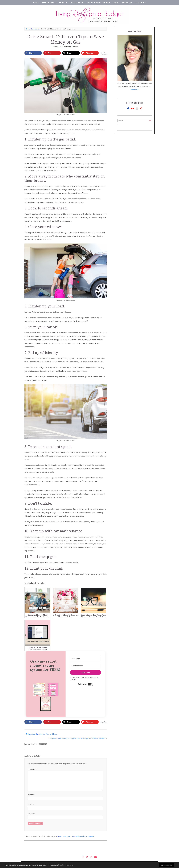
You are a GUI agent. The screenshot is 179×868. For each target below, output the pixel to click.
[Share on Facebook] (33, 53)
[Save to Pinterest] (52, 53)
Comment (33, 770)
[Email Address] (86, 666)
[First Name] (86, 659)
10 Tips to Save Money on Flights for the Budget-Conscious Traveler (77, 738)
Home (37, 2)
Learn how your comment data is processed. (76, 837)
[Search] (150, 121)
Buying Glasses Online (97, 2)
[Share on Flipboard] (90, 53)
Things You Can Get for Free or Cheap (42, 734)
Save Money (35, 29)
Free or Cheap (50, 2)
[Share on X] (71, 53)
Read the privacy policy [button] (66, 865)
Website (31, 814)
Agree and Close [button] (167, 865)
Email (31, 804)
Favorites (126, 2)
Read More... (135, 90)
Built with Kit (86, 685)
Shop (116, 2)
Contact (139, 2)
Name (31, 795)
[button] (46, 697)
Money (63, 2)
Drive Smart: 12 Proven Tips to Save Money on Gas (66, 40)
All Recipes (76, 2)
